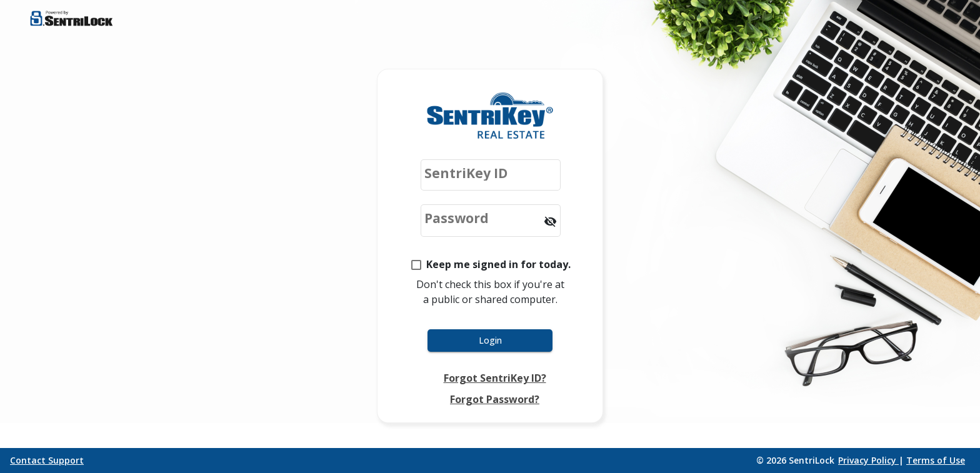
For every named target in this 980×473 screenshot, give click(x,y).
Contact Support (47, 460)
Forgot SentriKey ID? (495, 378)
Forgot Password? (495, 399)
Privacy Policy (868, 460)
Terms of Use (936, 460)
